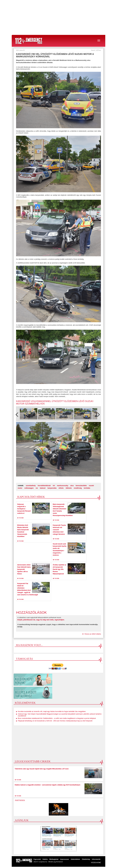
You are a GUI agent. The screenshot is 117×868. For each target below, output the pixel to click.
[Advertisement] (58, 17)
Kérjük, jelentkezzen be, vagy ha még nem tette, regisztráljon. (41, 620)
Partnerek (20, 800)
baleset (43, 488)
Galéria (45, 859)
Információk (96, 859)
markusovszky (63, 486)
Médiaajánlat (54, 859)
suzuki (91, 486)
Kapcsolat (37, 859)
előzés (61, 488)
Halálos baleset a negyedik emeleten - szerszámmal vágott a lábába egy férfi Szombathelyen (48, 785)
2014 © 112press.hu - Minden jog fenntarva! (48, 862)
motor (20, 488)
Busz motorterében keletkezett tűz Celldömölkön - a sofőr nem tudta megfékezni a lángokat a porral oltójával (57, 718)
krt (54, 486)
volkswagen (29, 488)
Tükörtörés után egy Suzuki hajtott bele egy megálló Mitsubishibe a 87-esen (42, 769)
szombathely (31, 486)
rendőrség (78, 488)
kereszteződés (81, 486)
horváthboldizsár (44, 486)
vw (37, 488)
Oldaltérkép (86, 859)
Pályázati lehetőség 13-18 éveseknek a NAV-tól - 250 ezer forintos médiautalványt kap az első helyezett (55, 721)
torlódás (87, 488)
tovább (21, 518)
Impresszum (64, 859)
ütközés (69, 488)
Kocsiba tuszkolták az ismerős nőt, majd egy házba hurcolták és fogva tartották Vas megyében (52, 711)
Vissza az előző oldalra (93, 634)
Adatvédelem (75, 859)
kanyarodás (52, 488)
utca (72, 486)
